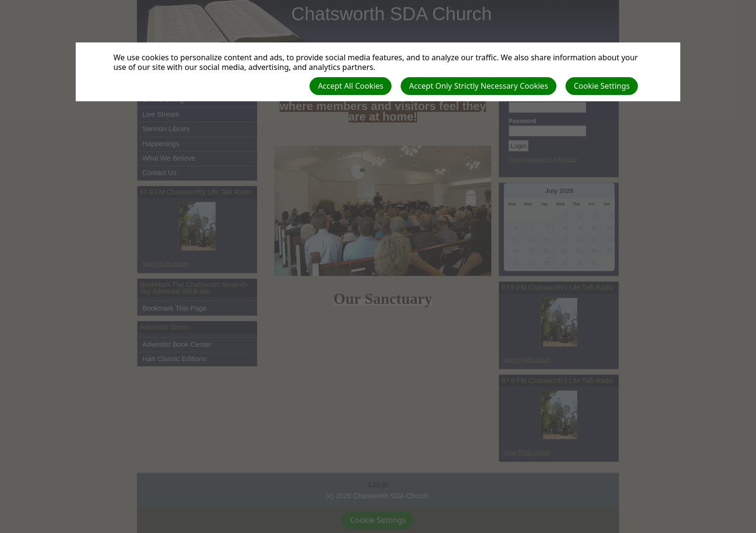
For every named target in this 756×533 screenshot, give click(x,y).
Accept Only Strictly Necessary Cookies (478, 86)
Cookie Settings (602, 86)
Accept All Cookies (351, 86)
